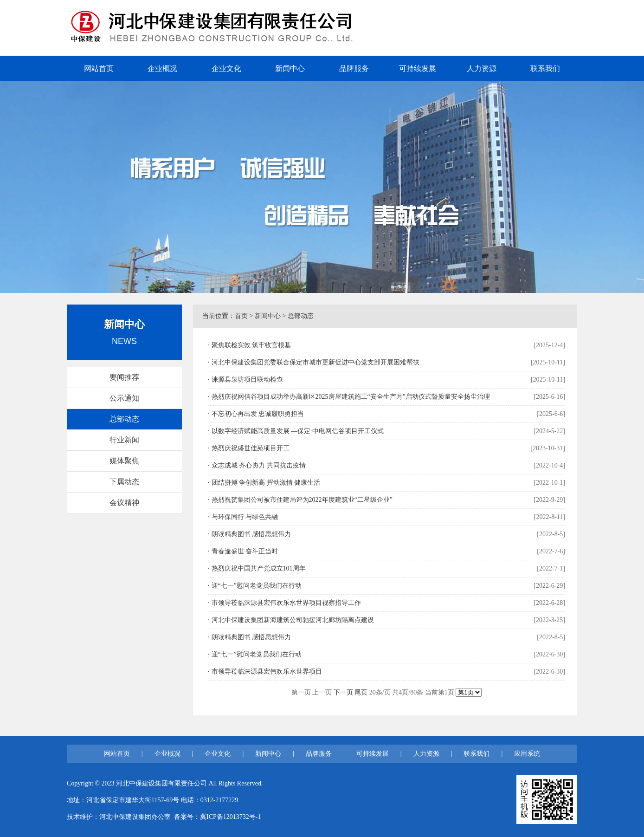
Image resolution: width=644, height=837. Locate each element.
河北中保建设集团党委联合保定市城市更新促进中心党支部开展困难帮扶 (316, 362)
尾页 (361, 692)
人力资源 (482, 68)
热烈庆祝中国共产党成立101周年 (259, 568)
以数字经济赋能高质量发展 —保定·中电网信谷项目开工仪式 (298, 431)
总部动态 (124, 419)
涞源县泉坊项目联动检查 (247, 380)
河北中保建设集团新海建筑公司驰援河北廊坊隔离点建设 (293, 620)
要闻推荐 (124, 377)
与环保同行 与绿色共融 (245, 517)
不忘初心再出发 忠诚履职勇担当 (258, 414)
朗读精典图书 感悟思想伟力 (251, 534)
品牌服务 (354, 68)
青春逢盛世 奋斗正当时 (245, 551)
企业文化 (226, 68)
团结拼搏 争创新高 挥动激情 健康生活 (266, 483)
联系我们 (545, 68)
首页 (241, 316)
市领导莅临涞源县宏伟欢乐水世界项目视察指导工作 (286, 603)
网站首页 (99, 68)
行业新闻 (124, 440)
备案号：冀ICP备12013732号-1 (217, 817)
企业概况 (162, 68)
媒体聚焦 (124, 461)
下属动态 (124, 482)
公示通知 (124, 398)
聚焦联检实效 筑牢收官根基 (251, 345)
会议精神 (124, 503)
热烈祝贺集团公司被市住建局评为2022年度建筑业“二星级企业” (302, 500)
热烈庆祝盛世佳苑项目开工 (251, 448)
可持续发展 (418, 68)
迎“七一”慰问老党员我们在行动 (257, 586)
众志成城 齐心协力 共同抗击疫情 (259, 465)
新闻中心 (290, 68)
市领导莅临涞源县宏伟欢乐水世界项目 (267, 672)
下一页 (343, 692)
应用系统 (527, 754)
